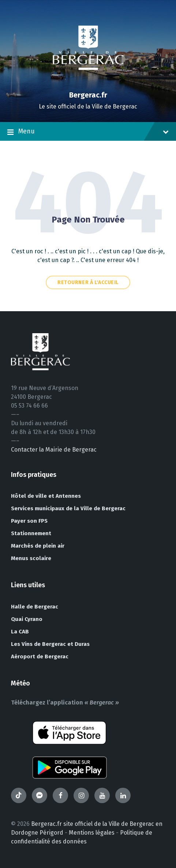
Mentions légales (92, 833)
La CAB (20, 632)
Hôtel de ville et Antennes (46, 496)
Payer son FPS (29, 521)
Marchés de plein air (38, 546)
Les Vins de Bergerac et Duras (50, 644)
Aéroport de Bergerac (40, 656)
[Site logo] (88, 82)
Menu (88, 132)
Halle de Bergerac (35, 607)
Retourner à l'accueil (88, 282)
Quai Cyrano (27, 619)
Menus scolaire (31, 558)
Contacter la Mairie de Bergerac (54, 450)
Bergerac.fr (88, 95)
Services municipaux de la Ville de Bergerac (68, 508)
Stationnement (31, 533)
